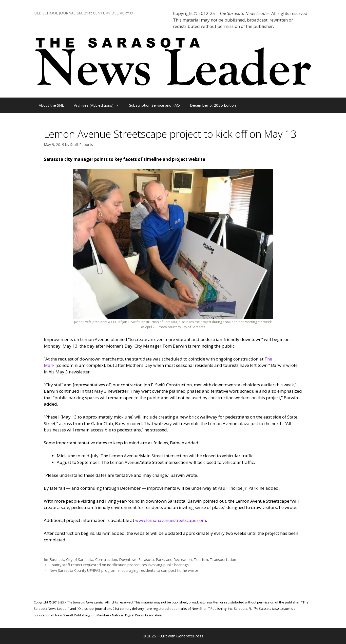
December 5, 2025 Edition (213, 105)
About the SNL (51, 105)
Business (57, 560)
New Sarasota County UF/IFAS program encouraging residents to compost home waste (124, 570)
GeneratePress (190, 636)
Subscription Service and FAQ (155, 105)
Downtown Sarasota (136, 560)
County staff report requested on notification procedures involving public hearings (119, 565)
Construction (106, 560)
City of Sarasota (80, 560)
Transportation (223, 560)
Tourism (201, 560)
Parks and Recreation (174, 560)
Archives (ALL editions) (99, 105)
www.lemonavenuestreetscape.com (171, 520)
